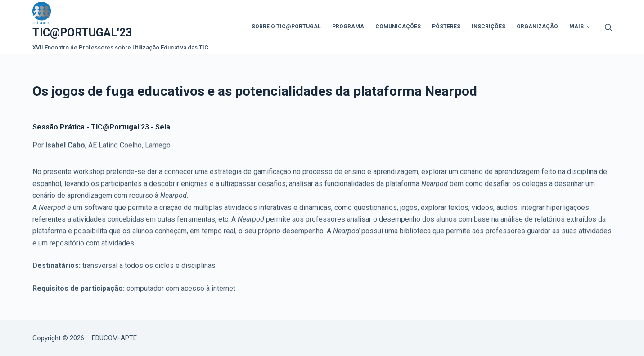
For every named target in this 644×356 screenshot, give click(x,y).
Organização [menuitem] (537, 27)
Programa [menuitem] (348, 27)
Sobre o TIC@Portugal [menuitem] (286, 27)
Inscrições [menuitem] (489, 27)
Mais (581, 27)
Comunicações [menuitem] (398, 27)
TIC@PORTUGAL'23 (82, 33)
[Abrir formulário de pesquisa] (608, 27)
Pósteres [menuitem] (446, 27)
